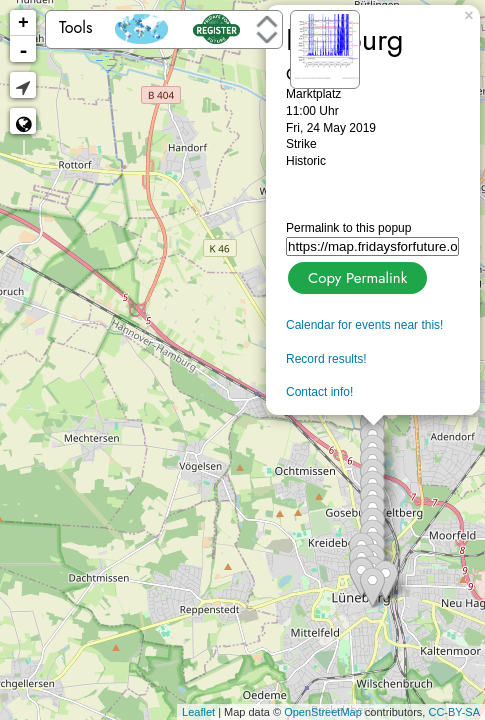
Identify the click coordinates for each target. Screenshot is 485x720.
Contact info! (319, 392)
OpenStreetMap (323, 712)
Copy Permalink (355, 275)
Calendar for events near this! (364, 325)
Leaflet (198, 712)
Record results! (326, 359)
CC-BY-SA (454, 712)
